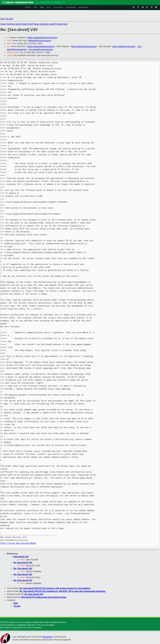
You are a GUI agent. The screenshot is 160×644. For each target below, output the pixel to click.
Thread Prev (26, 24)
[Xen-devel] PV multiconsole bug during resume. (44, 597)
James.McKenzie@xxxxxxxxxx (41, 46)
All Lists (9, 19)
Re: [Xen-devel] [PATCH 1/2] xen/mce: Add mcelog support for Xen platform (55, 588)
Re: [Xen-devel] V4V (23, 563)
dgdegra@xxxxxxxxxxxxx (40, 41)
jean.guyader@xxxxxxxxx (124, 46)
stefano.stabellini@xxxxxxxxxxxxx (42, 38)
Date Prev (5, 24)
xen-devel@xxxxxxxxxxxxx (41, 49)
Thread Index (61, 24)
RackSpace (47, 637)
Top (2, 19)
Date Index (49, 24)
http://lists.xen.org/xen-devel (18, 543)
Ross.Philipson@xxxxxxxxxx (84, 46)
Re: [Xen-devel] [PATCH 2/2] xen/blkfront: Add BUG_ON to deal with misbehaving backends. (63, 591)
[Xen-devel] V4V (21, 557)
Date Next (15, 24)
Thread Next (38, 24)
